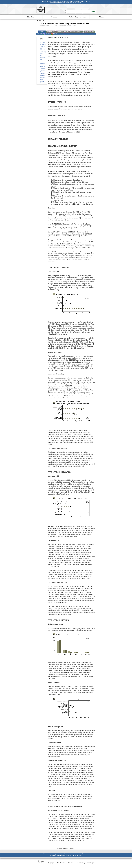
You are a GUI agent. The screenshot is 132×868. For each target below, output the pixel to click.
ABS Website (78, 3)
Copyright (51, 863)
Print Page (47, 34)
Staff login (91, 863)
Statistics (31, 17)
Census (54, 17)
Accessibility (81, 863)
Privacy (71, 863)
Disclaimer (61, 863)
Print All (54, 34)
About (101, 17)
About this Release (43, 63)
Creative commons (41, 862)
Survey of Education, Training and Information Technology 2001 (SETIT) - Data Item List (43, 51)
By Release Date (42, 21)
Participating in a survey (78, 17)
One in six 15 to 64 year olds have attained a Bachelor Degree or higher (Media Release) (43, 75)
